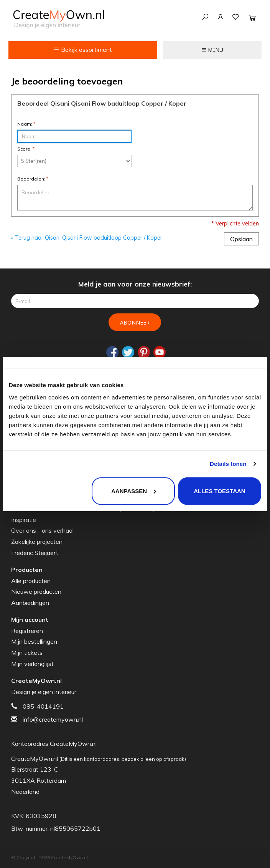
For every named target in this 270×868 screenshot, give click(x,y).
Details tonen (228, 464)
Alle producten (31, 581)
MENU (212, 50)
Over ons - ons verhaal (42, 530)
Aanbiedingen (30, 603)
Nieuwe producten (36, 591)
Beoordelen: (33, 179)
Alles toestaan (219, 491)
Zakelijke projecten (37, 542)
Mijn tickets (27, 653)
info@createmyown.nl (53, 719)
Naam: (26, 124)
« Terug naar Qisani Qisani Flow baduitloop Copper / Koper (87, 238)
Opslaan (241, 239)
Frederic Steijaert (35, 553)
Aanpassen (134, 491)
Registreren (27, 631)
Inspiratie (24, 520)
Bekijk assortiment (83, 50)
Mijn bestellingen (34, 641)
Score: (26, 149)
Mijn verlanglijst (32, 664)
